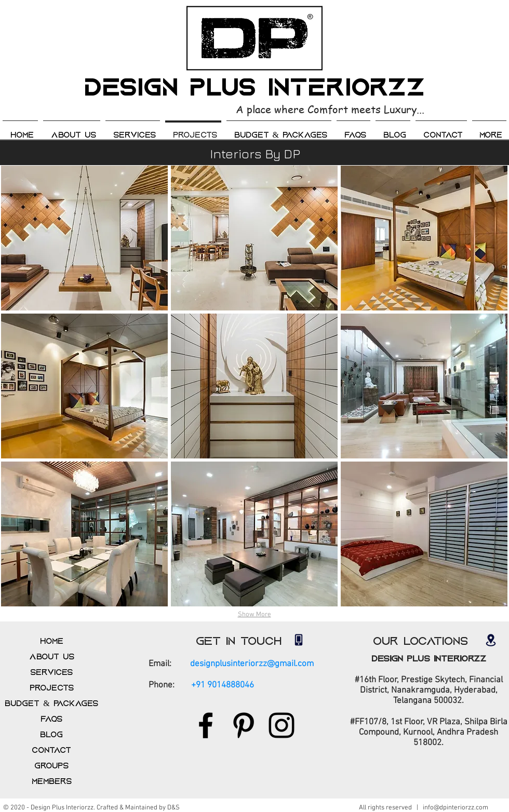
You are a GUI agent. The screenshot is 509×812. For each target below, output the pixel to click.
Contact (51, 750)
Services (51, 672)
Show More (254, 615)
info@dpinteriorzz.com (456, 808)
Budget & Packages (51, 703)
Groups (51, 766)
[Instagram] (282, 725)
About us (52, 657)
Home (52, 641)
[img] (84, 238)
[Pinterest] (244, 725)
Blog (51, 735)
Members (52, 781)
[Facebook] (206, 725)
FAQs (51, 719)
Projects (52, 688)
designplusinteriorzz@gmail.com (252, 664)
